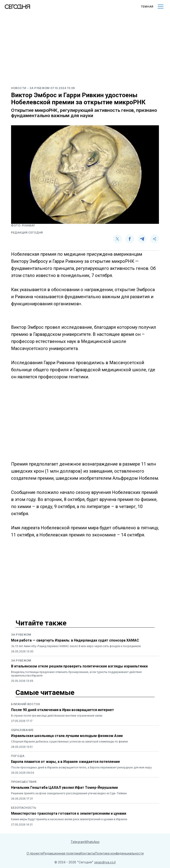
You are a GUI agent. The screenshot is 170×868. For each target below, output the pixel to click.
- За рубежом (39, 88)
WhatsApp (92, 842)
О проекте (35, 853)
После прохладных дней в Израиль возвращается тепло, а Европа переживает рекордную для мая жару (81, 767)
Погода (18, 756)
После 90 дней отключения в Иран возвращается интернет (63, 710)
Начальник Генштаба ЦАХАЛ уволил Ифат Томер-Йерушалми (64, 788)
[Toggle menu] (161, 7)
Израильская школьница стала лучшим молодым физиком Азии (67, 736)
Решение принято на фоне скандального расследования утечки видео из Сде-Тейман (69, 793)
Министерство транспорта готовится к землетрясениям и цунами (69, 813)
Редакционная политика (62, 853)
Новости (19, 88)
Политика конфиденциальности (119, 853)
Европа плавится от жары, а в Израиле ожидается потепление (66, 762)
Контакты (88, 853)
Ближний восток (26, 704)
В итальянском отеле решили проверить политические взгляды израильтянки (79, 666)
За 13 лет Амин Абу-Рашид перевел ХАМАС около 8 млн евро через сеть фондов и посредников (76, 646)
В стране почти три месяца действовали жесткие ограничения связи (57, 716)
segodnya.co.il (105, 862)
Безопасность (24, 808)
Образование (22, 730)
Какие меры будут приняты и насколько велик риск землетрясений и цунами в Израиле (69, 819)
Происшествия (24, 782)
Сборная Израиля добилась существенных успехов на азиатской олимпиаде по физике (70, 741)
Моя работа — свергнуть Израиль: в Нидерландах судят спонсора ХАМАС (75, 640)
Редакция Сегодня (27, 233)
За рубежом (21, 635)
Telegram (78, 842)
